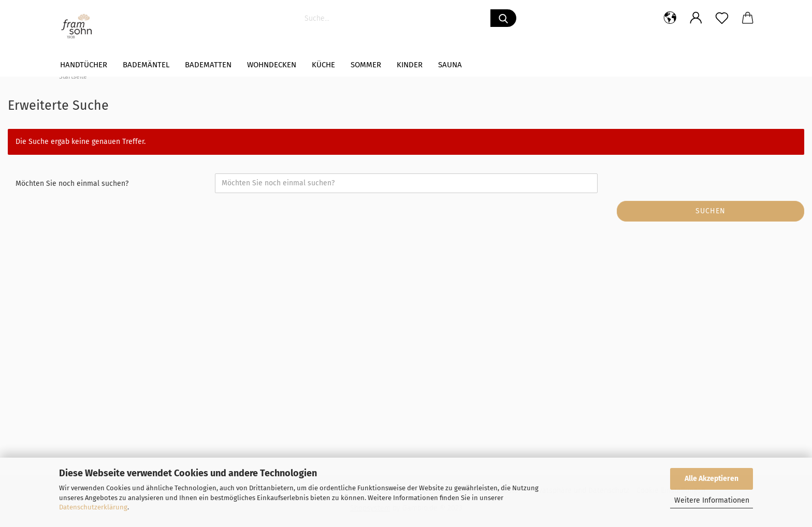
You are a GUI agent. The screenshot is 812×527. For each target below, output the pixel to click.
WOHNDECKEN (272, 65)
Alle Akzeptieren (712, 479)
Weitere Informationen (712, 500)
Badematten (208, 65)
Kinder (410, 65)
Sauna (450, 65)
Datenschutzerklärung (93, 507)
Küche (323, 65)
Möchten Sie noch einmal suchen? (72, 184)
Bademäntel (146, 65)
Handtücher (84, 65)
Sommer (366, 65)
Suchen (711, 211)
